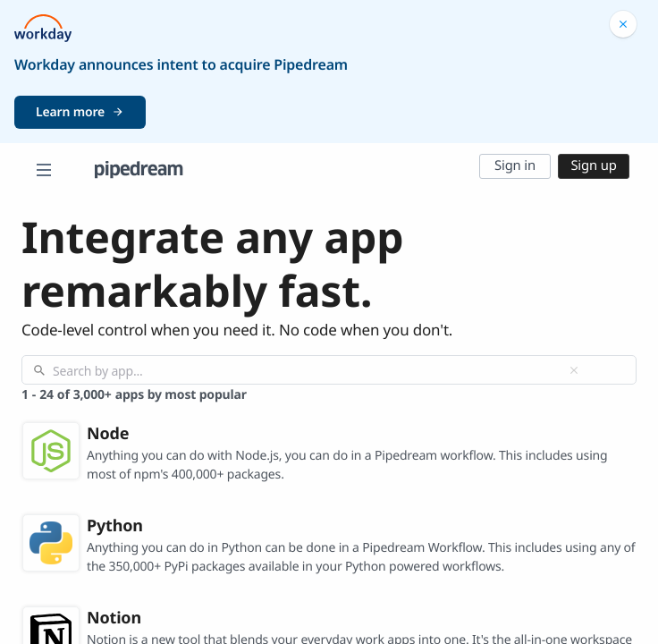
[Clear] (574, 370)
